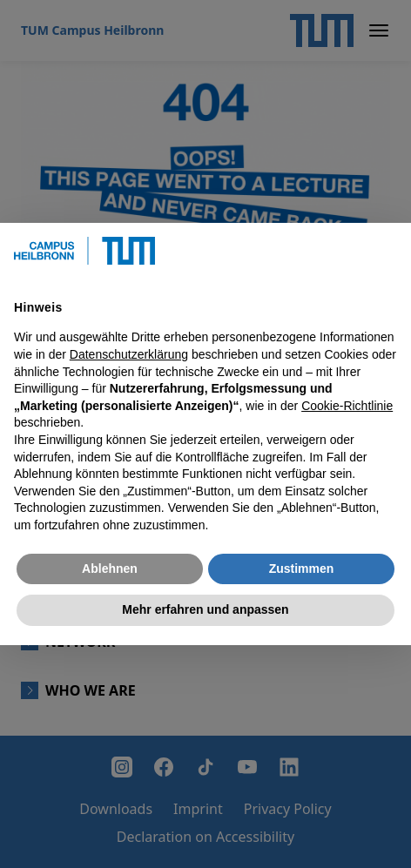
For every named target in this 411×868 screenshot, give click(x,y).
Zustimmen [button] (302, 569)
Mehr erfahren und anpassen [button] (205, 609)
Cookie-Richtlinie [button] (347, 406)
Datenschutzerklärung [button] (129, 354)
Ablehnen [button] (110, 569)
